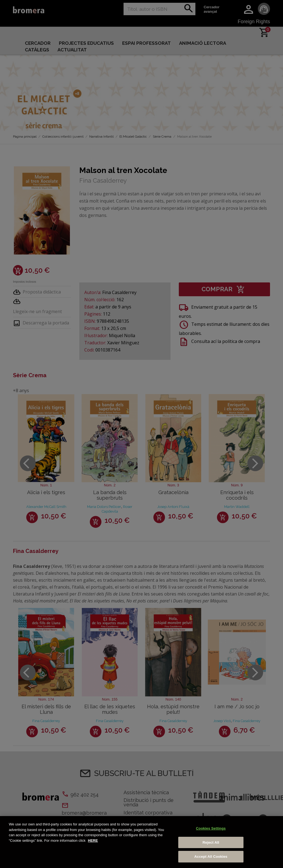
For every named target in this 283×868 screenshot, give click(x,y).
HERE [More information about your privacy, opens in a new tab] (93, 841)
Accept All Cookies (211, 857)
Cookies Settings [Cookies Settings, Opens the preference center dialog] (211, 828)
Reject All (211, 842)
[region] (141, 842)
